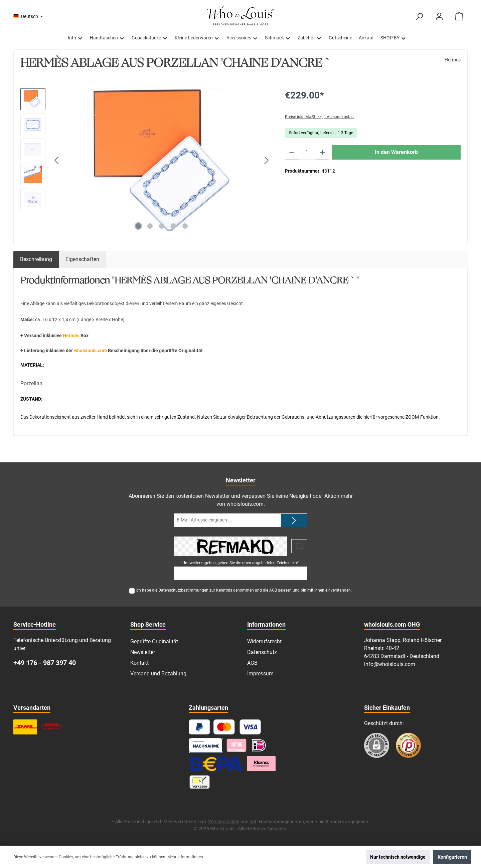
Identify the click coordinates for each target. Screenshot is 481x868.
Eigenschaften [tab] (82, 259)
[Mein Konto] (439, 17)
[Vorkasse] (200, 782)
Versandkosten (224, 822)
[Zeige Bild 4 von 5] (173, 226)
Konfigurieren (452, 857)
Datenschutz (262, 652)
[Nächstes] (266, 160)
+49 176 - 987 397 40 (45, 663)
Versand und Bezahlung (158, 674)
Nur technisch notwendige (398, 857)
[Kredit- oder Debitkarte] (237, 727)
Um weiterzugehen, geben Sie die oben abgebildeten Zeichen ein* (240, 563)
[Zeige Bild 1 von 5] (138, 226)
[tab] (36, 259)
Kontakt (139, 663)
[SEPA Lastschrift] (216, 764)
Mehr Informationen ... (187, 857)
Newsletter (143, 652)
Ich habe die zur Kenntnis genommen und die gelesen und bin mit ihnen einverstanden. (244, 590)
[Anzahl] (307, 152)
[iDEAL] (259, 745)
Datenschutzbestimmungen (183, 590)
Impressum (260, 674)
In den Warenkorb (396, 152)
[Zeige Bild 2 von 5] (150, 226)
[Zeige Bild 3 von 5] (162, 226)
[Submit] (294, 520)
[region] (146, 160)
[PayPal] (199, 727)
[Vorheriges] (57, 160)
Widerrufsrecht (264, 641)
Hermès (453, 60)
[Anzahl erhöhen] (323, 152)
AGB (273, 590)
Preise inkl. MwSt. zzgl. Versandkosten (319, 117)
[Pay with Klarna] (237, 745)
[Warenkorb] (459, 17)
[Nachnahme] (206, 745)
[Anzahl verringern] (292, 152)
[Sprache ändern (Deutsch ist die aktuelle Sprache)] (28, 16)
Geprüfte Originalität (154, 641)
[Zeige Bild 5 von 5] (185, 226)
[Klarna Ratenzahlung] (261, 764)
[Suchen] (419, 17)
